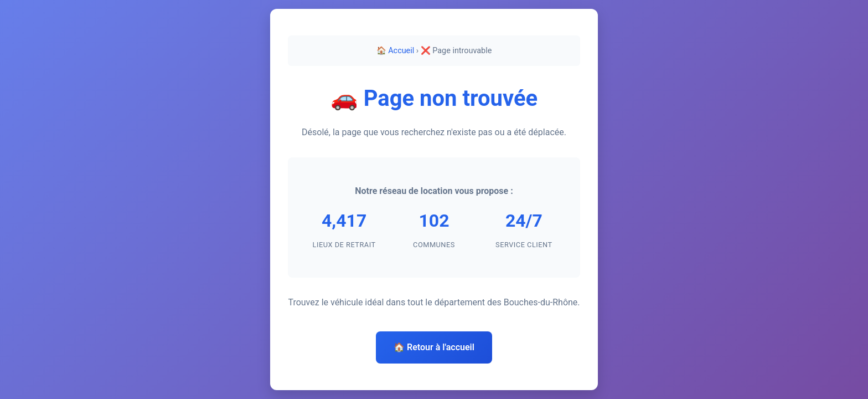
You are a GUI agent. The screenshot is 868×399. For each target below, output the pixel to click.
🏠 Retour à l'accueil (434, 347)
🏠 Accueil (396, 51)
